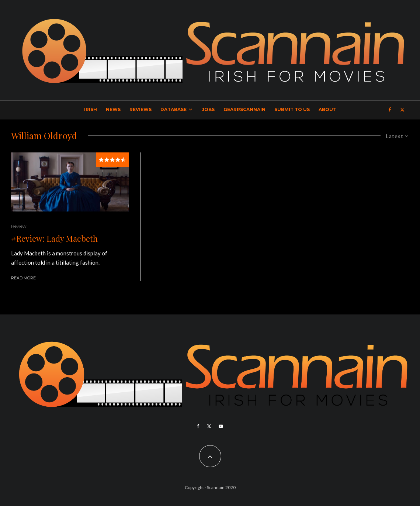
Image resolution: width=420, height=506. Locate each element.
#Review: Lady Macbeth (54, 238)
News (113, 109)
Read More (23, 278)
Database (173, 109)
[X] (402, 110)
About (327, 109)
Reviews (140, 109)
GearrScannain (244, 109)
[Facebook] (390, 110)
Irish (91, 109)
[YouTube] (221, 426)
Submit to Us (292, 109)
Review (19, 226)
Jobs (208, 109)
